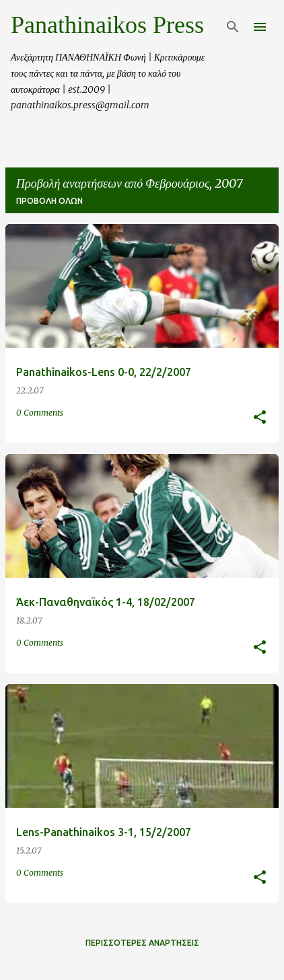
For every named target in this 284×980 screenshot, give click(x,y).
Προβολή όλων (49, 201)
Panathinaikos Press (107, 25)
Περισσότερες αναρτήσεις (142, 943)
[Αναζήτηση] (233, 27)
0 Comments (40, 413)
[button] (260, 418)
